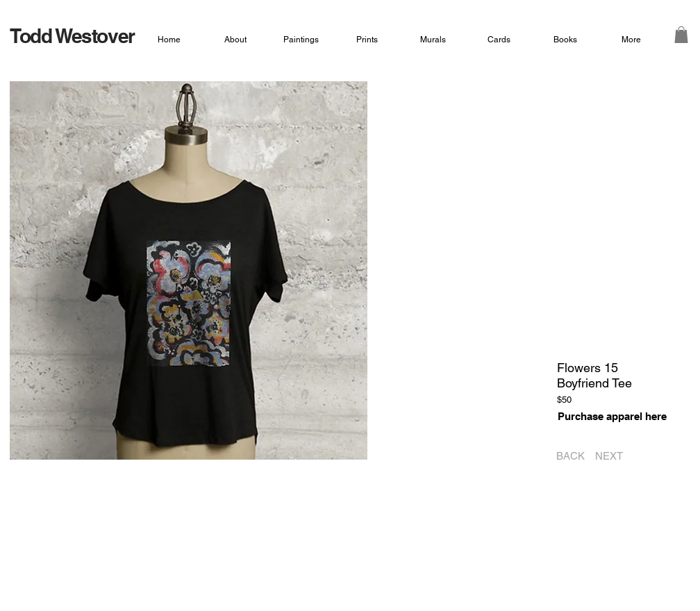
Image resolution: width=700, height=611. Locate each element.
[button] (681, 35)
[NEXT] (614, 456)
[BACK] (566, 456)
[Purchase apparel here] (612, 416)
